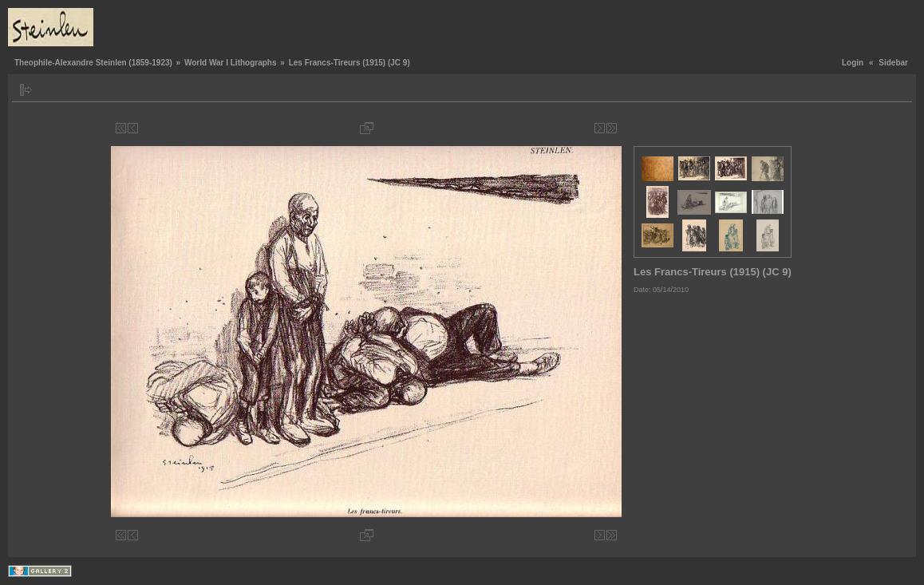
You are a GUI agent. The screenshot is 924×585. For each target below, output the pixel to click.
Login (853, 63)
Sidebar (893, 63)
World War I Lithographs (231, 63)
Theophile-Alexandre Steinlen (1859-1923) (93, 63)
